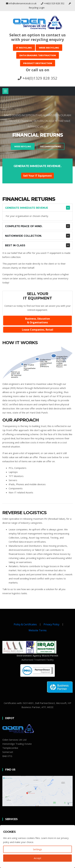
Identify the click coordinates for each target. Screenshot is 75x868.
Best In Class (15, 245)
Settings (37, 849)
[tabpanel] (37, 131)
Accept (37, 858)
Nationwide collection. (23, 236)
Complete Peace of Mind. (24, 226)
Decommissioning (36, 147)
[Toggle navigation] (5, 91)
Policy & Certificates (25, 624)
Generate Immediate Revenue (27, 208)
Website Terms (38, 630)
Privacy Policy (51, 624)
